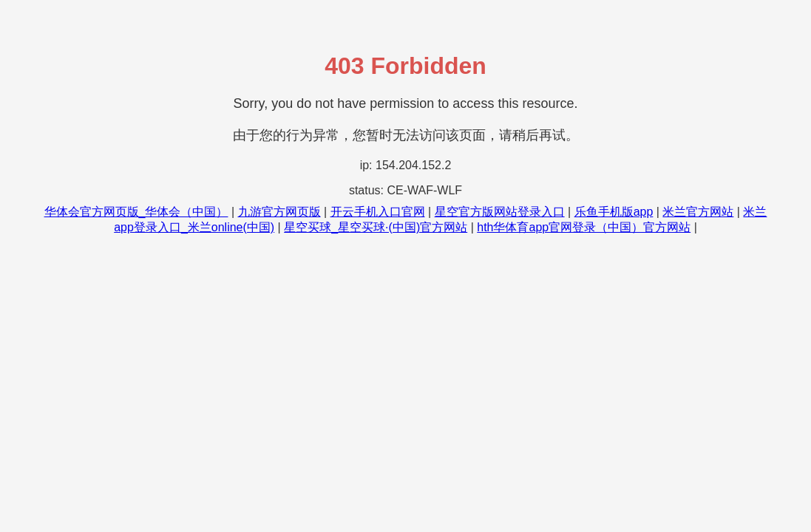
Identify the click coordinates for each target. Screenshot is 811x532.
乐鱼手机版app (614, 212)
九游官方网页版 (279, 212)
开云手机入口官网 (378, 212)
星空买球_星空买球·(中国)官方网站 (376, 227)
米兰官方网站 (698, 212)
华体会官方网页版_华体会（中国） (136, 212)
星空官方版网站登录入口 (500, 212)
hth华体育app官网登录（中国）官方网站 (584, 227)
